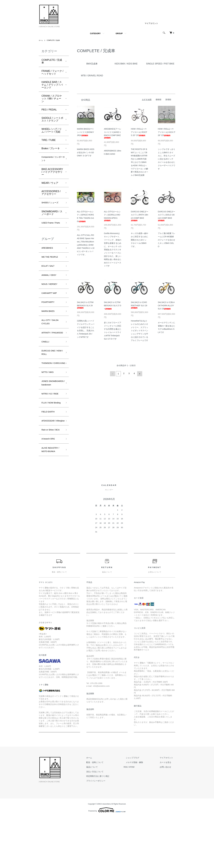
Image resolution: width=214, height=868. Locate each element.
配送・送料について (106, 814)
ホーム (41, 40)
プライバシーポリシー (107, 832)
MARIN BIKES (49, 324)
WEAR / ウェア (50, 184)
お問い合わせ (168, 819)
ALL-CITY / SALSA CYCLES (52, 336)
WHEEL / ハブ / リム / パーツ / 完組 (52, 130)
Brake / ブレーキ (51, 148)
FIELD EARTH (49, 451)
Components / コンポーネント (52, 160)
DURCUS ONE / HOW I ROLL (50, 373)
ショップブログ (139, 809)
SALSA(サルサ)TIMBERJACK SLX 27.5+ (113, 306)
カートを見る (168, 814)
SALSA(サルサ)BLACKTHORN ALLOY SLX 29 (166, 306)
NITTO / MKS (49, 399)
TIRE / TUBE (49, 140)
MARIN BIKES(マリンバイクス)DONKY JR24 (85, 132)
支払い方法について (106, 823)
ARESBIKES (48, 256)
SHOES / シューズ (52, 205)
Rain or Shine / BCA (50, 477)
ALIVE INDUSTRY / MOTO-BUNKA (52, 500)
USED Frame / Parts (49, 228)
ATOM (141, 819)
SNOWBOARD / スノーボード (52, 215)
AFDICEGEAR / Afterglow (50, 463)
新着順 (168, 100)
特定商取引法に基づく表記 (109, 828)
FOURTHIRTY (49, 314)
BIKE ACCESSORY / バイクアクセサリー (52, 173)
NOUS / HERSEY (51, 295)
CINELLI (46, 362)
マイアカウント (151, 23)
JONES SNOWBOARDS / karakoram (51, 413)
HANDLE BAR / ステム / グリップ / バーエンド (52, 85)
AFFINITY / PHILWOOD (48, 350)
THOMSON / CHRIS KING (49, 387)
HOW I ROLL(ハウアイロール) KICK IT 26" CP (167, 132)
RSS (134, 819)
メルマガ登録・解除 (141, 814)
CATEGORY (95, 33)
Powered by (107, 861)
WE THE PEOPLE (52, 265)
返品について (103, 819)
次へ (139, 373)
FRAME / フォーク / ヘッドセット (52, 72)
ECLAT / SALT (49, 275)
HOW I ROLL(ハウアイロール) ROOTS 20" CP (139, 132)
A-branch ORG (50, 489)
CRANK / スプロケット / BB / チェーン (52, 99)
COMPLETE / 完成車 (55, 40)
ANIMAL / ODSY (50, 285)
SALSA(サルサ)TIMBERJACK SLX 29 (85, 305)
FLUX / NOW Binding (49, 439)
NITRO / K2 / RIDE (52, 427)
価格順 (158, 100)
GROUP (119, 33)
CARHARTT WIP (51, 304)
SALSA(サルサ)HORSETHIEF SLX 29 (139, 305)
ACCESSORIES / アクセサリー (51, 194)
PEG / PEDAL (49, 110)
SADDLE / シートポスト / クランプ (52, 119)
